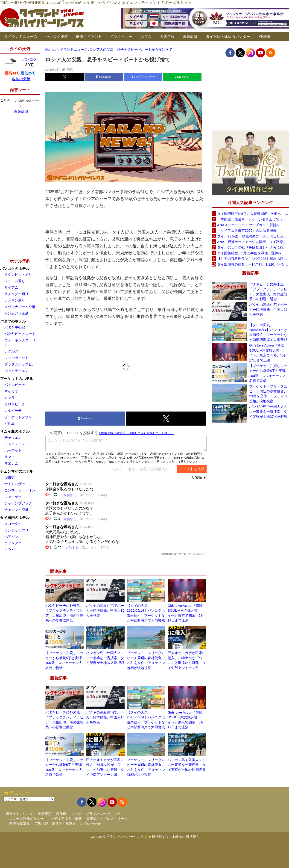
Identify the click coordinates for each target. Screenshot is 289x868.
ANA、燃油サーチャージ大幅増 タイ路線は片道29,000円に (253, 242)
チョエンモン (15, 444)
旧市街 (10, 477)
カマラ (10, 398)
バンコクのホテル (15, 269)
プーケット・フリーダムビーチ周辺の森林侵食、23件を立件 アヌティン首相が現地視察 (268, 394)
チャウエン (13, 437)
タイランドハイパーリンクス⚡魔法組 (133, 837)
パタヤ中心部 (15, 327)
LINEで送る (182, 77)
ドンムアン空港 (16, 313)
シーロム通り (15, 281)
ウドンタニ (13, 543)
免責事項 (45, 814)
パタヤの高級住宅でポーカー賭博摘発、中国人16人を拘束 (105, 610)
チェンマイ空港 (16, 510)
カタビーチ (13, 410)
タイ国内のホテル (15, 518)
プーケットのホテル (17, 379)
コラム (146, 37)
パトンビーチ (15, 385)
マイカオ (11, 391)
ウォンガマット (16, 358)
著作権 (61, 814)
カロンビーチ (15, 404)
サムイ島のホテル (15, 431)
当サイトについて (20, 814)
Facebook (104, 77)
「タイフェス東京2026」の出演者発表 (247, 230)
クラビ (10, 550)
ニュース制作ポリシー (26, 819)
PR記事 (265, 37)
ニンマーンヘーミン (20, 490)
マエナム (11, 463)
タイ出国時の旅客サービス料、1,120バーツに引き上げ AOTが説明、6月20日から (253, 264)
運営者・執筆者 (64, 824)
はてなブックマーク (143, 77)
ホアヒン (11, 537)
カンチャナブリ (16, 530)
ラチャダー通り (16, 294)
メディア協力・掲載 (66, 819)
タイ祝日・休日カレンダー (228, 37)
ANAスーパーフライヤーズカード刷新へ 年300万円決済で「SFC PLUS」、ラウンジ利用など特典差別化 (253, 225)
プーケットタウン (18, 417)
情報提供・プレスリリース (107, 819)
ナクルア (11, 351)
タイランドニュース (21, 37)
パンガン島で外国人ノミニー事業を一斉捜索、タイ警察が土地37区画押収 (105, 658)
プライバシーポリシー (103, 814)
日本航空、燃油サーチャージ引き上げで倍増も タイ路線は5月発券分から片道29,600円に (253, 219)
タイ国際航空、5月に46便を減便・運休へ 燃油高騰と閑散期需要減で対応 (253, 253)
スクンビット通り (18, 274)
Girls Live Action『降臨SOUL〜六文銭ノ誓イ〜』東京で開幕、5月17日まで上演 (267, 353)
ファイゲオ (13, 497)
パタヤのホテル (13, 321)
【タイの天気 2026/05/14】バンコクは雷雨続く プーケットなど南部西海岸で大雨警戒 (268, 332)
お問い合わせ (90, 824)
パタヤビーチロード (20, 334)
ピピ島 (10, 423)
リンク (76, 814)
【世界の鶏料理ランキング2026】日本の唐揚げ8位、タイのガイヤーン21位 (253, 259)
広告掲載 (41, 824)
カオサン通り (15, 300)
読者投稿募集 (20, 824)
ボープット (13, 450)
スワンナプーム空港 (20, 307)
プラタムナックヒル (20, 364)
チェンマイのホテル (17, 471)
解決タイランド (89, 37)
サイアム (11, 287)
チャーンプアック (18, 503)
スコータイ (13, 524)
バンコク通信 (57, 37)
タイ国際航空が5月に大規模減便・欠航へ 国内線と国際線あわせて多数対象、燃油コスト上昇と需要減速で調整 (253, 214)
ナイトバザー (15, 484)
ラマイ (10, 457)
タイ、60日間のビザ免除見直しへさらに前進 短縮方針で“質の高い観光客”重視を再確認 (253, 247)
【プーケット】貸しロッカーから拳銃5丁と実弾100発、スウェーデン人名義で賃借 (268, 373)
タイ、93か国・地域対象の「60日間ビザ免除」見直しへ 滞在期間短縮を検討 (253, 236)
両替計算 (190, 37)
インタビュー (121, 37)
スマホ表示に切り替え (182, 837)
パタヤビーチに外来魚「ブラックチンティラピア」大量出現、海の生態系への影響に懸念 (268, 292)
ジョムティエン (16, 371)
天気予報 (167, 37)
